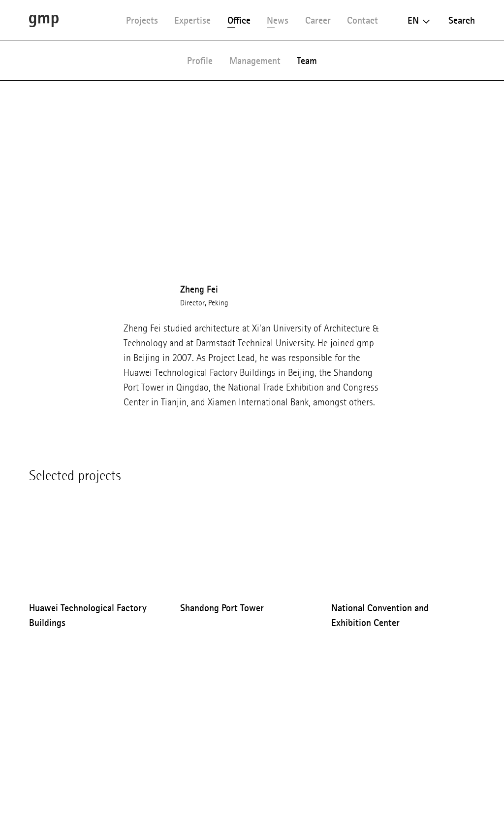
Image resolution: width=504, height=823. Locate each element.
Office (239, 20)
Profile (200, 61)
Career (318, 20)
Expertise (192, 20)
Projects (142, 20)
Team (307, 61)
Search (462, 20)
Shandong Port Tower (222, 608)
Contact (362, 20)
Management (255, 61)
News (278, 20)
